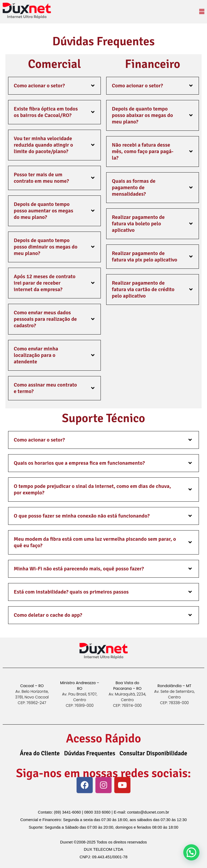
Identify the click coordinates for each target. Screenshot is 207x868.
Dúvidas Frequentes (90, 753)
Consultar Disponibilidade (153, 753)
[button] (202, 12)
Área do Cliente (40, 753)
